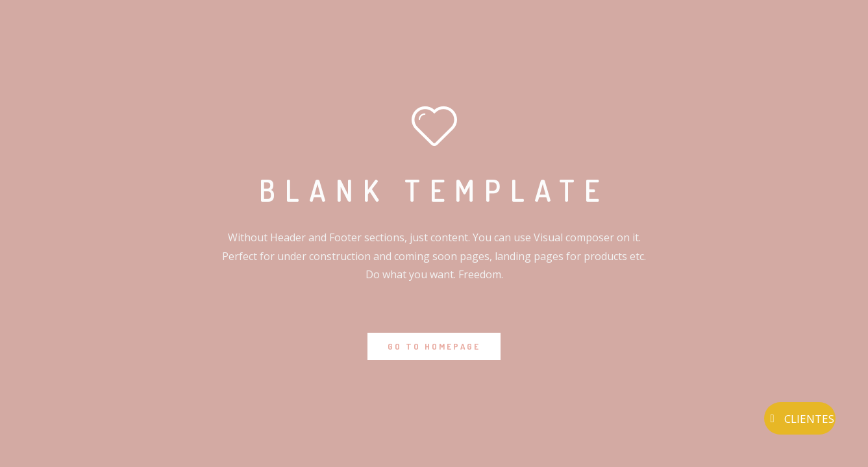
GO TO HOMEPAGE (434, 346)
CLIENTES (800, 419)
